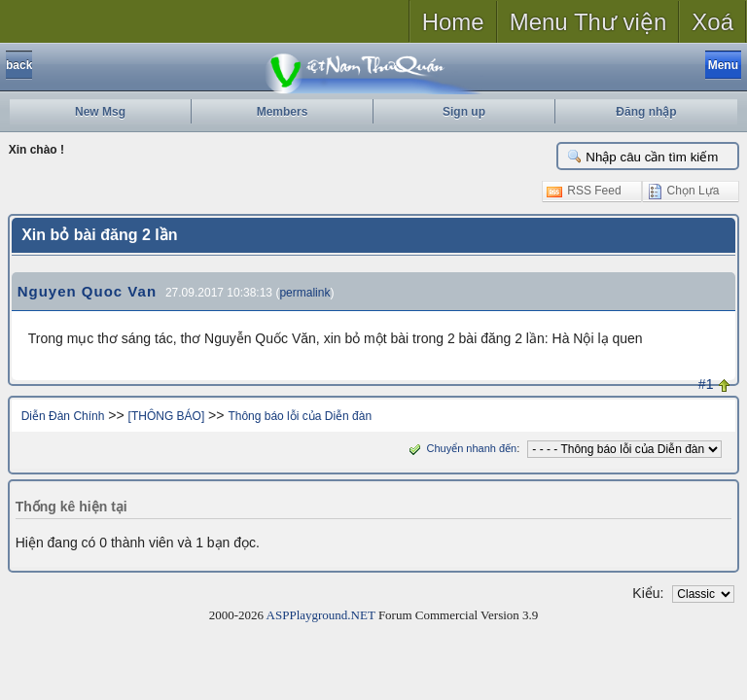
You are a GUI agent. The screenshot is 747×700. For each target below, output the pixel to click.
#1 (706, 384)
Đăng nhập (646, 112)
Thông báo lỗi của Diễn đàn (300, 416)
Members (283, 112)
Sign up (464, 112)
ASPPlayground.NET (321, 615)
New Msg (100, 112)
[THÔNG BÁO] (167, 416)
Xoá (712, 22)
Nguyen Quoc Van (87, 291)
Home (453, 22)
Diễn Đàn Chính (63, 416)
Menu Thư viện (588, 22)
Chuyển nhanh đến (461, 448)
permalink (304, 293)
